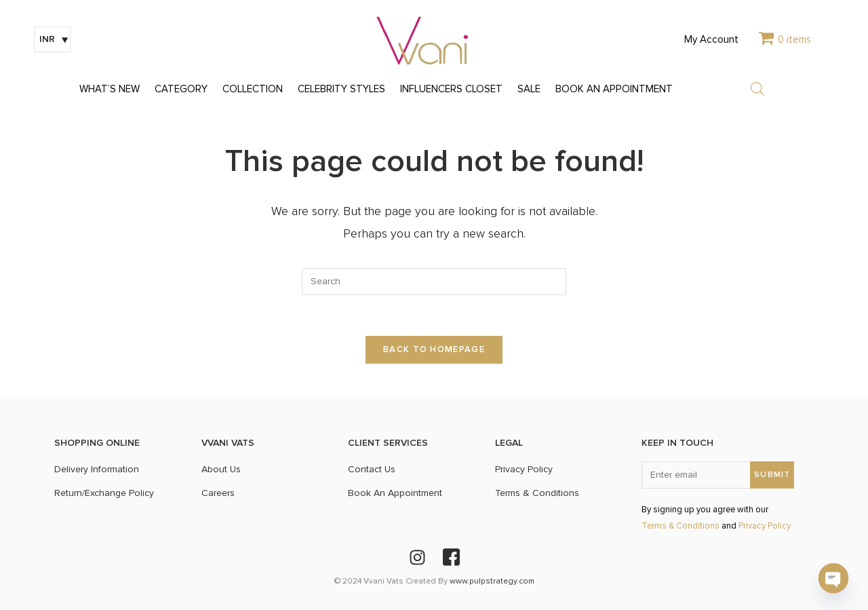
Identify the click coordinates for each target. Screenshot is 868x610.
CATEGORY (181, 89)
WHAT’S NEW (110, 89)
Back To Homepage (434, 349)
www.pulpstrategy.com (492, 582)
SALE (529, 89)
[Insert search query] (434, 282)
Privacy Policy (765, 526)
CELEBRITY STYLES (341, 89)
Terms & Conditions (680, 526)
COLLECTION (253, 89)
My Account (711, 40)
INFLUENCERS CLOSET (451, 89)
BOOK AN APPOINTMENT (614, 89)
